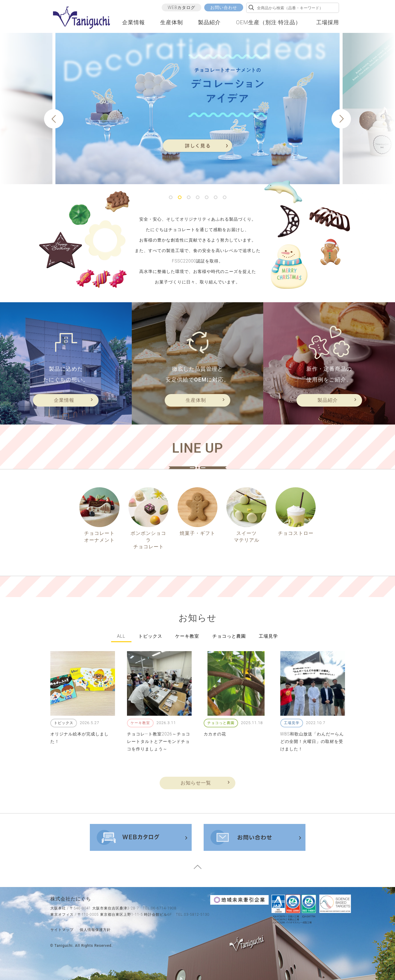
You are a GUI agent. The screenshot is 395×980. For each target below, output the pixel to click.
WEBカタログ (181, 7)
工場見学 (268, 636)
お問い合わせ (224, 7)
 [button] (341, 119)
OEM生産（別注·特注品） (268, 22)
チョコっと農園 (229, 636)
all (121, 636)
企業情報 (134, 22)
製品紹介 (209, 22)
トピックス (150, 636)
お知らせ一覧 (196, 783)
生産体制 (172, 22)
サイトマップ (62, 930)
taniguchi (64, 946)
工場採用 (328, 22)
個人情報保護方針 (95, 930)
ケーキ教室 (187, 636)
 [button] (54, 119)
